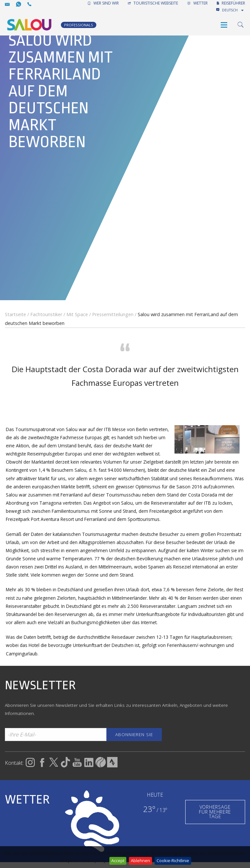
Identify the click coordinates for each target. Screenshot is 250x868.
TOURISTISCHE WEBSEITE (153, 3)
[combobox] (233, 10)
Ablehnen (140, 861)
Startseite (15, 314)
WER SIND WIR (103, 3)
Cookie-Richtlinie (173, 861)
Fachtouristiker (46, 314)
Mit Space (77, 314)
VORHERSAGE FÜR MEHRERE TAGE (215, 812)
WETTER (197, 3)
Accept (118, 861)
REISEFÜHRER (231, 3)
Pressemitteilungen (113, 314)
